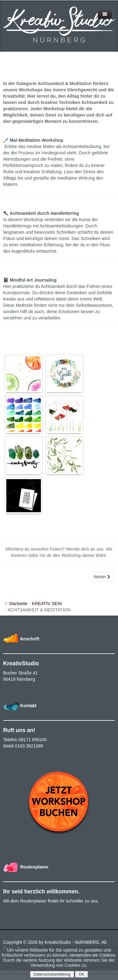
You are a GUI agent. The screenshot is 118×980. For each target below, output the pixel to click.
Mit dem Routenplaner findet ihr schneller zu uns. (51, 901)
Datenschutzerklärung (52, 974)
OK (81, 974)
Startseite (18, 604)
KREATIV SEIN (47, 604)
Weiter (102, 577)
